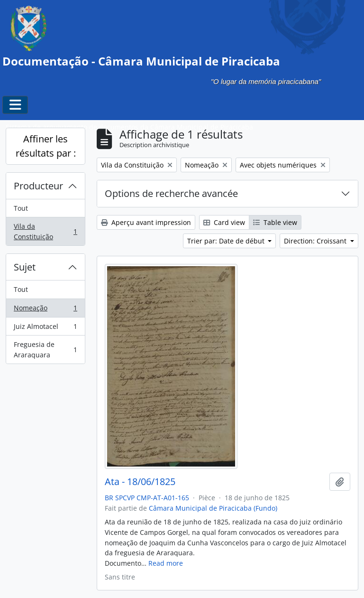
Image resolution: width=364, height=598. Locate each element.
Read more (166, 563)
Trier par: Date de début (227, 241)
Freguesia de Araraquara (45, 350)
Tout (21, 208)
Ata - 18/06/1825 (140, 482)
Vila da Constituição (45, 231)
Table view (275, 222)
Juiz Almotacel (45, 328)
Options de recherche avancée (171, 193)
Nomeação (45, 310)
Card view (224, 222)
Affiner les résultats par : (46, 146)
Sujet (25, 267)
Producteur (38, 186)
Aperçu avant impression (146, 222)
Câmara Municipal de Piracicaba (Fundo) (213, 508)
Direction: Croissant (316, 241)
